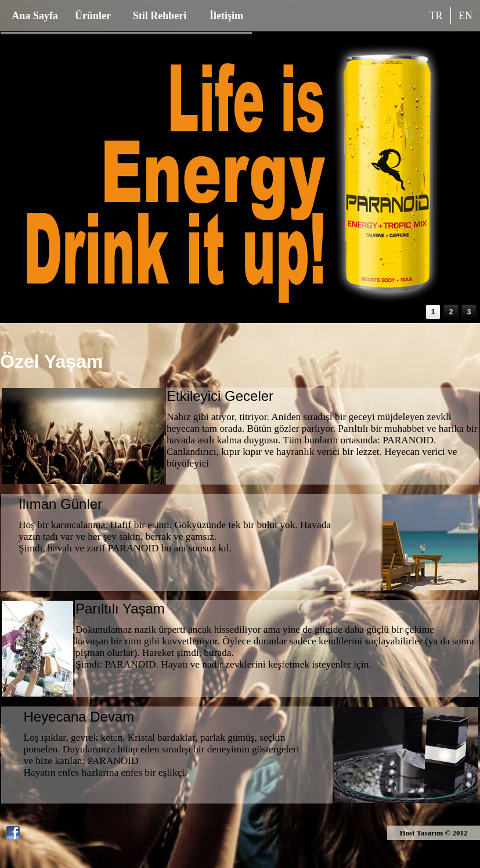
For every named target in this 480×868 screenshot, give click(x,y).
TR (436, 16)
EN (465, 16)
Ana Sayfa (35, 16)
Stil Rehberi (160, 16)
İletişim (226, 16)
